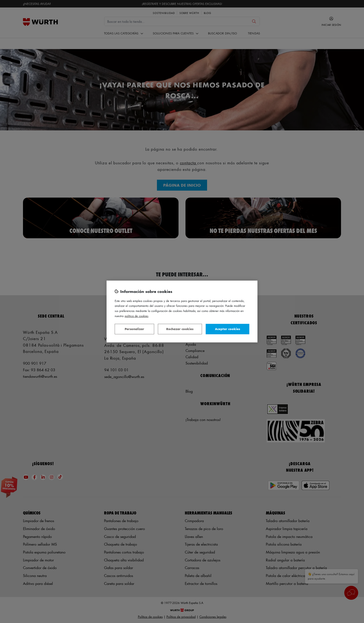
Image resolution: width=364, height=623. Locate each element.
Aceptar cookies (227, 329)
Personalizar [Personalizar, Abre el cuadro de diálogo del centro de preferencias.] (134, 329)
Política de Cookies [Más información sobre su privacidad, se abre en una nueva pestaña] (136, 316)
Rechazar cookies (180, 329)
